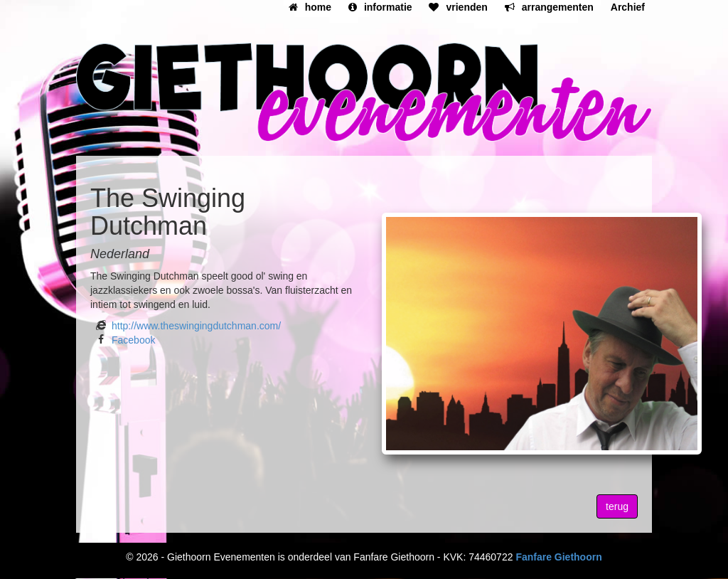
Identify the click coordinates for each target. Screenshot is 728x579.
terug (617, 506)
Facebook (133, 340)
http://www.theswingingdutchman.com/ (196, 326)
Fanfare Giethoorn (558, 557)
